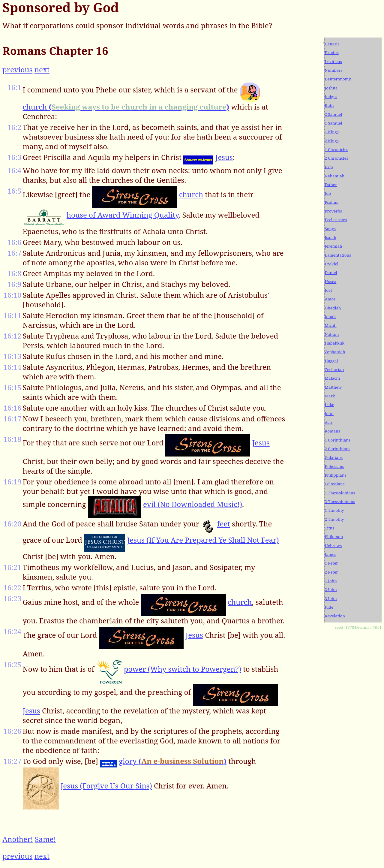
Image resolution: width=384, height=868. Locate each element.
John (329, 414)
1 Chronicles (336, 149)
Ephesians (334, 466)
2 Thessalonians (340, 502)
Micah (330, 325)
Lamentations (338, 255)
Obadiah (333, 308)
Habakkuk (334, 343)
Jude (329, 607)
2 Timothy (334, 519)
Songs (330, 229)
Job (328, 193)
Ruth (329, 105)
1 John (331, 581)
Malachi (332, 378)
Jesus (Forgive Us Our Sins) (106, 786)
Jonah (330, 317)
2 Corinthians (337, 449)
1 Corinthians (337, 440)
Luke (329, 405)
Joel (328, 290)
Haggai (331, 361)
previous (17, 69)
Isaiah (330, 237)
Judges (331, 97)
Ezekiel (331, 264)
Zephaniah (335, 352)
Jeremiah (333, 246)
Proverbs (333, 211)
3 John (331, 598)
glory (173, 761)
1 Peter (331, 563)
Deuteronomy (338, 79)
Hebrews (333, 546)
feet (224, 524)
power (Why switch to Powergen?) (183, 669)
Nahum (332, 334)
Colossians (334, 484)
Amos (330, 299)
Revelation (335, 616)
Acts (328, 422)
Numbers (333, 70)
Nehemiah (334, 176)
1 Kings (331, 132)
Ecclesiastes (336, 220)
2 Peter (331, 572)
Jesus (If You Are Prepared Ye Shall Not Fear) (203, 540)
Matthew (333, 387)
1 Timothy (334, 510)
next (42, 69)
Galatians (334, 457)
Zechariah (334, 369)
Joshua (331, 88)
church (126, 107)
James (330, 554)
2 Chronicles (336, 158)
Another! (18, 839)
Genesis (332, 44)
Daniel (331, 273)
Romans (332, 431)
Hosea (330, 282)
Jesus (224, 157)
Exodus (331, 53)
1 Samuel (333, 123)
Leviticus (333, 62)
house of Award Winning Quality (123, 215)
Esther (331, 185)
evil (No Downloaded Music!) (193, 504)
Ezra (329, 167)
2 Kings (331, 141)
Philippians (335, 475)
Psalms (331, 202)
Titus (329, 528)
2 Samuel (333, 114)
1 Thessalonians (340, 493)
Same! (45, 839)
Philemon (334, 537)
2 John (331, 589)
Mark (330, 396)
